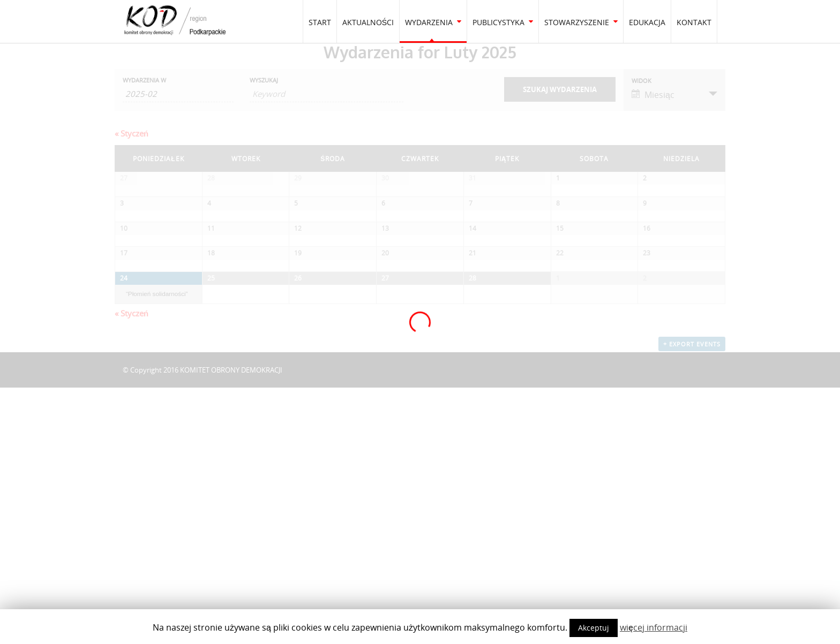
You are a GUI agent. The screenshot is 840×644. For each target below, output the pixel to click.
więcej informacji (654, 627)
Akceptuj (594, 628)
